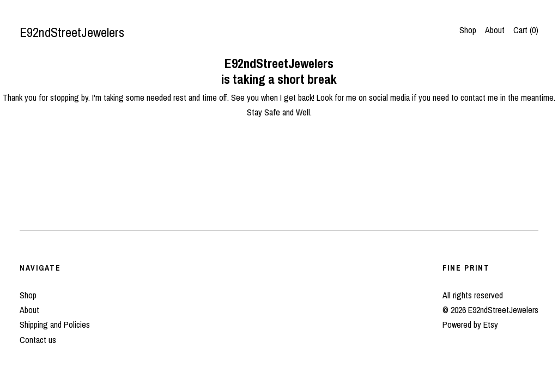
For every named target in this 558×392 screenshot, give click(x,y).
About (495, 30)
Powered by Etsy (470, 324)
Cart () (526, 30)
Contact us (38, 340)
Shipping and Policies (55, 324)
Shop (468, 30)
